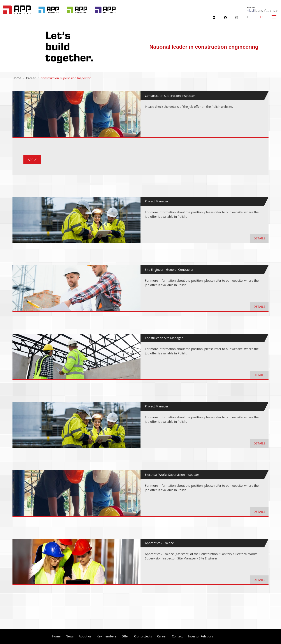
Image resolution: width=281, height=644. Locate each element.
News (70, 636)
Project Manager (157, 201)
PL (248, 17)
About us (85, 636)
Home (17, 78)
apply (32, 160)
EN (262, 17)
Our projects (143, 636)
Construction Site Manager (164, 338)
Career (31, 78)
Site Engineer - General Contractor (169, 270)
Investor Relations (201, 636)
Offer (125, 636)
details (259, 238)
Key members (107, 636)
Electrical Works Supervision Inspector (172, 475)
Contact (177, 636)
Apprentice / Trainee (159, 543)
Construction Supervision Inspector (170, 96)
